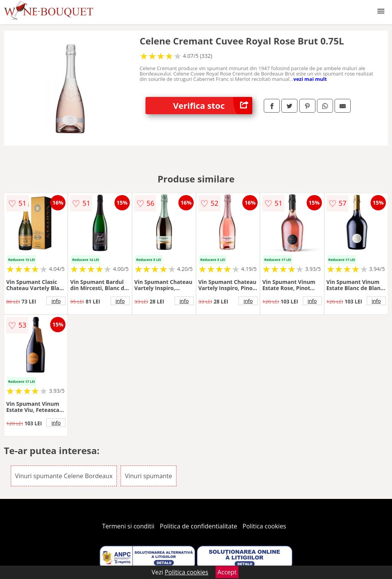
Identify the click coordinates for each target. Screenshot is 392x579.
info (56, 301)
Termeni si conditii (128, 526)
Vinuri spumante (148, 476)
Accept (227, 572)
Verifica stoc (213, 106)
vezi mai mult (310, 79)
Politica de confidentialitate (199, 526)
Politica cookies (265, 526)
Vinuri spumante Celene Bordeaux (64, 476)
